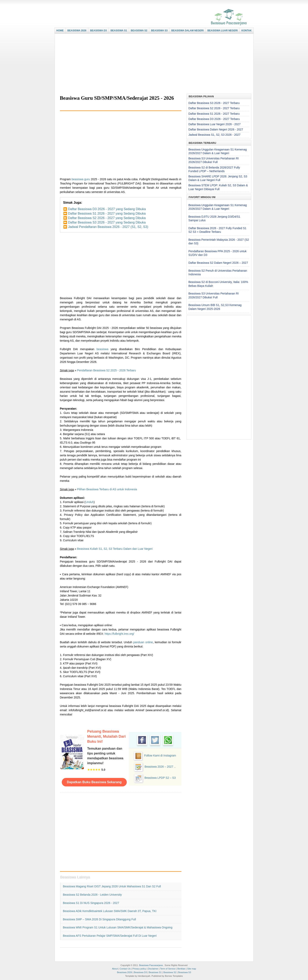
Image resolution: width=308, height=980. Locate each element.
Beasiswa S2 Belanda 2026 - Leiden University (92, 895)
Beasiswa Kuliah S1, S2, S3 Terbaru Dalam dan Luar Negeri (115, 549)
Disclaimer (153, 969)
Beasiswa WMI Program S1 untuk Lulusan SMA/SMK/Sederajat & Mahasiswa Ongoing (118, 927)
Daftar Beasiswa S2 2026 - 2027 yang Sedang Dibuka (107, 218)
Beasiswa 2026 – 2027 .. (160, 767)
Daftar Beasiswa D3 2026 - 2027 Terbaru (214, 119)
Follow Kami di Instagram (160, 755)
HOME (60, 31)
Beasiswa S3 (185, 972)
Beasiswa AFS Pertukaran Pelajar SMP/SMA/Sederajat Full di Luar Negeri (110, 936)
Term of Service (168, 969)
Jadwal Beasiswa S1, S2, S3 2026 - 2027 (215, 135)
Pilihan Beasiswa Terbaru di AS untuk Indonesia (107, 489)
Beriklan (181, 969)
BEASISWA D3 (98, 31)
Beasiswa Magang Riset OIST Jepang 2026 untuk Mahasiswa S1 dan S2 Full (112, 886)
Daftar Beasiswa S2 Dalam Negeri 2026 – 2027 (218, 263)
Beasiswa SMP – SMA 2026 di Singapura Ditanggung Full (100, 919)
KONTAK (246, 31)
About (115, 969)
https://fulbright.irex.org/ (119, 634)
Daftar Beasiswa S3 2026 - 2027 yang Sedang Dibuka (107, 222)
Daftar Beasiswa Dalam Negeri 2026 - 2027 (216, 129)
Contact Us (125, 969)
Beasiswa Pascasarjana (151, 965)
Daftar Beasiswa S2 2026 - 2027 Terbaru (214, 108)
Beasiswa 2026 (125, 972)
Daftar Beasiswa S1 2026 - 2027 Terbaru (214, 114)
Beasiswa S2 (170, 972)
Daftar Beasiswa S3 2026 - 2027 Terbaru (214, 103)
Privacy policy (139, 969)
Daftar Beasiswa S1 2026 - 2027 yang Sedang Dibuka (107, 213)
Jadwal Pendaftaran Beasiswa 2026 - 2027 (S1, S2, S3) (108, 227)
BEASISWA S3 (159, 31)
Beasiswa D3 (140, 972)
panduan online (143, 642)
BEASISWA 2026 (77, 31)
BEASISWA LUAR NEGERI (223, 31)
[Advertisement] (153, 64)
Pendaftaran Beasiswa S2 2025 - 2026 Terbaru (106, 370)
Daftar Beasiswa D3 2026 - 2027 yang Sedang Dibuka (107, 209)
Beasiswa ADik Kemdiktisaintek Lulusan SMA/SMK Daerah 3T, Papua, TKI (110, 911)
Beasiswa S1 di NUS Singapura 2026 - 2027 (91, 903)
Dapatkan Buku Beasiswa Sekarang (94, 782)
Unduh (90, 502)
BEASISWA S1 (119, 31)
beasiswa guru (81, 179)
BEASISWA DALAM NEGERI (188, 31)
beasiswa (102, 349)
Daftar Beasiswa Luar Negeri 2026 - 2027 (215, 124)
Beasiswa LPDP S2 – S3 (160, 778)
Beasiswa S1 (155, 972)
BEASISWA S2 (139, 31)
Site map (192, 969)
